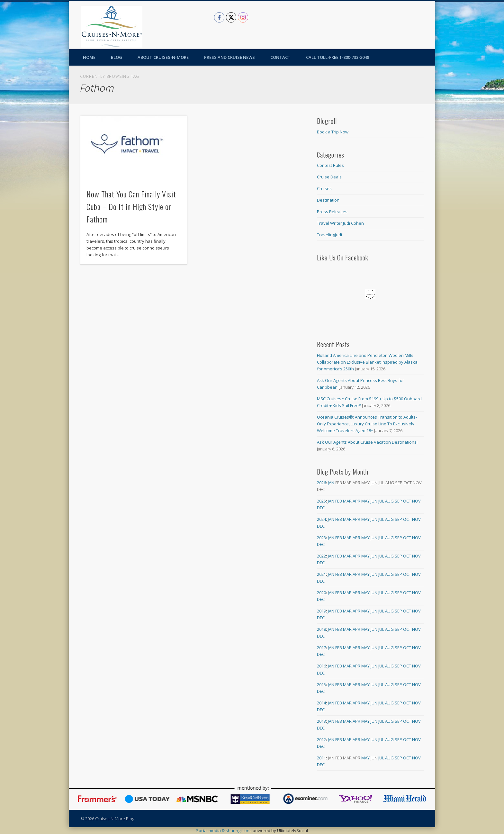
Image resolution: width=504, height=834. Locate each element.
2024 (321, 519)
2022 (321, 556)
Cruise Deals (329, 177)
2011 (321, 758)
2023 (321, 538)
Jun (374, 501)
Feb (339, 501)
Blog (117, 57)
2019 (321, 611)
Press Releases (332, 212)
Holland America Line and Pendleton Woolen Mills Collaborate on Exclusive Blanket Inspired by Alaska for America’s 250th (367, 362)
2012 (321, 739)
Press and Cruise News (230, 57)
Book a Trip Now (333, 132)
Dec (321, 508)
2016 (321, 666)
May (365, 501)
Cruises (324, 188)
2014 (321, 703)
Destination (328, 200)
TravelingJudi (329, 235)
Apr (356, 501)
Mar (347, 501)
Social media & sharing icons (224, 830)
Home (89, 57)
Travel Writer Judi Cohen (340, 223)
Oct (407, 501)
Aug (389, 501)
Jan (331, 483)
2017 (321, 648)
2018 (321, 629)
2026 (321, 483)
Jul (381, 501)
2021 (321, 574)
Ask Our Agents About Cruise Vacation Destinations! (367, 442)
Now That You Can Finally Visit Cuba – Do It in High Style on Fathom (131, 206)
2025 (321, 501)
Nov (416, 501)
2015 (321, 684)
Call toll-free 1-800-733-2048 (337, 57)
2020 (321, 593)
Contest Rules (330, 165)
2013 (321, 721)
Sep (398, 501)
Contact (280, 57)
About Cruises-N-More (163, 57)
